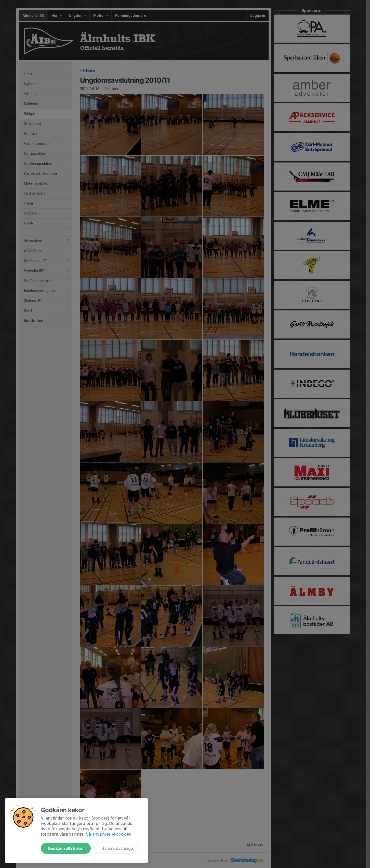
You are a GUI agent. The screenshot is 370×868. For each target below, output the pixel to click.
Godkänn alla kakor (66, 848)
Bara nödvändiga (117, 848)
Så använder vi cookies (108, 834)
